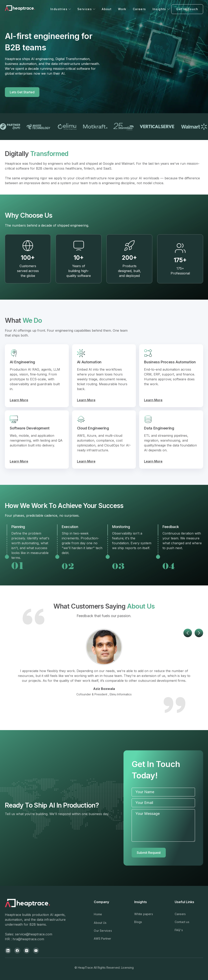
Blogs (138, 922)
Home (98, 914)
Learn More (19, 400)
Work (122, 9)
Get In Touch (187, 9)
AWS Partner (102, 939)
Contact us (182, 922)
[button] (61, 9)
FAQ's (179, 930)
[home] (27, 9)
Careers (139, 9)
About (107, 9)
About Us (100, 923)
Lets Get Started (22, 92)
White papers (144, 914)
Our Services (103, 931)
